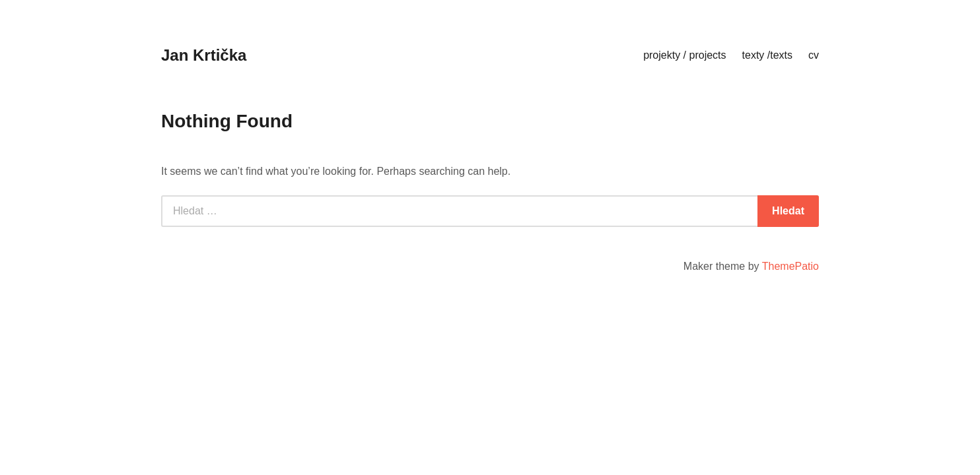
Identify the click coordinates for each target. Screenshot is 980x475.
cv (814, 55)
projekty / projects (684, 55)
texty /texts (767, 55)
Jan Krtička (204, 55)
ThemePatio (790, 266)
